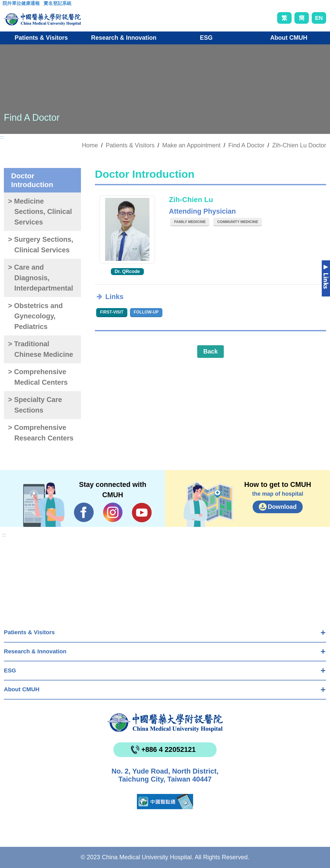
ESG (10, 670)
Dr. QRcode (127, 271)
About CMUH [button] (289, 38)
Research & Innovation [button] (124, 38)
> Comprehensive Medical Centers (38, 377)
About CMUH (22, 689)
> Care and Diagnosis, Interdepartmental (40, 278)
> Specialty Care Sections (35, 405)
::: (7, 5)
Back (211, 351)
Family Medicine (190, 222)
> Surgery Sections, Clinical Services (41, 245)
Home (90, 145)
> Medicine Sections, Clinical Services (40, 212)
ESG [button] (206, 38)
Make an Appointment (191, 145)
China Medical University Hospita (165, 723)
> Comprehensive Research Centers (41, 433)
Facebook (84, 512)
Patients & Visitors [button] (41, 38)
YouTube (142, 512)
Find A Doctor (246, 145)
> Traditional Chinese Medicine (40, 349)
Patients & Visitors (29, 632)
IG (113, 512)
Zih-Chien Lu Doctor (299, 145)
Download (282, 507)
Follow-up (146, 312)
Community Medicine (237, 222)
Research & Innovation (35, 651)
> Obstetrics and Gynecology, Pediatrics (35, 316)
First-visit (112, 312)
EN (319, 18)
